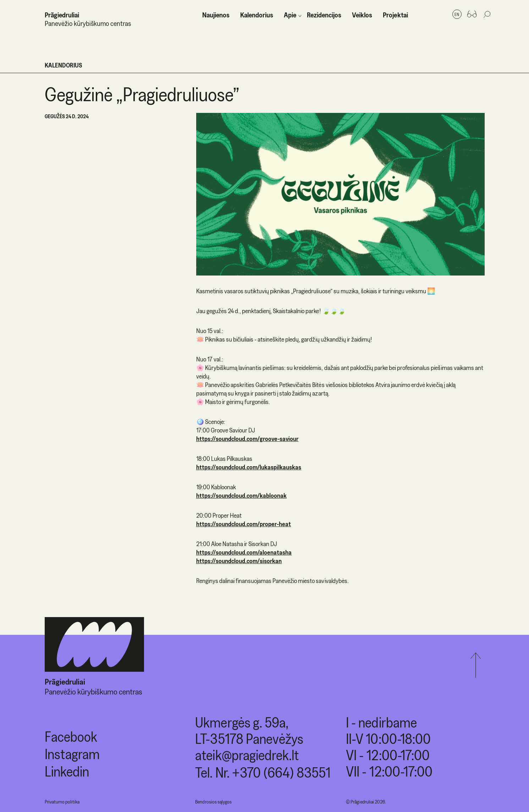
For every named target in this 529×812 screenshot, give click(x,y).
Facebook (71, 737)
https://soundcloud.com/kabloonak (242, 495)
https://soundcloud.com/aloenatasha (244, 552)
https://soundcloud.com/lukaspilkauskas (249, 467)
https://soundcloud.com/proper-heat (244, 524)
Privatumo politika (62, 802)
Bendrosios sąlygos (213, 802)
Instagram (72, 754)
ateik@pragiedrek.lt (247, 755)
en (457, 14)
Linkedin (67, 772)
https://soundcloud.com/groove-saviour (247, 439)
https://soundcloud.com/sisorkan (239, 561)
